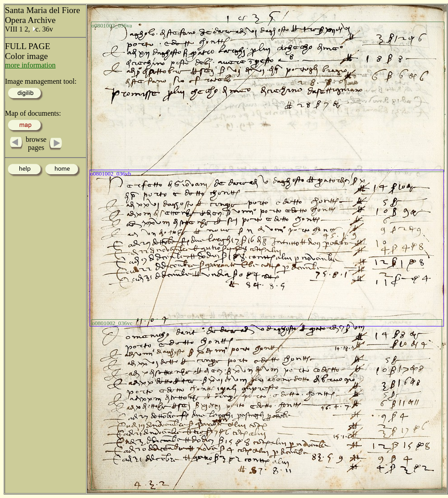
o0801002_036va (112, 25)
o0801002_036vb (111, 174)
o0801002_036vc (112, 323)
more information (30, 65)
